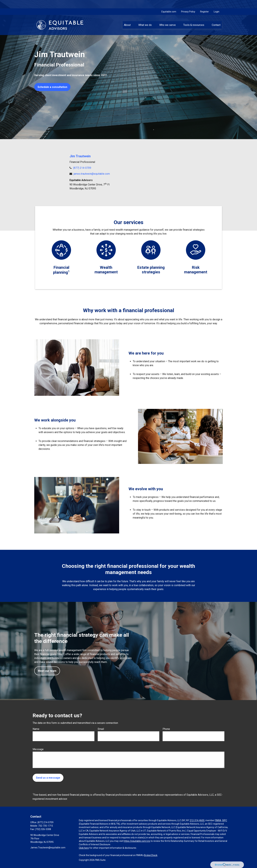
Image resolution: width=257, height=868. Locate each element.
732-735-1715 (46, 826)
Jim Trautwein (80, 156)
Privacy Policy (188, 3)
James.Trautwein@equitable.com (48, 848)
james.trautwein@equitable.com (92, 174)
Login (217, 3)
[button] (127, 17)
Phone (166, 729)
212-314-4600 (197, 820)
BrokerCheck (151, 855)
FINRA (218, 820)
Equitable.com (169, 3)
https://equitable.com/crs (137, 841)
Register (204, 3)
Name (36, 729)
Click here (84, 848)
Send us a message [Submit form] (48, 778)
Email (101, 729)
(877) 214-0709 (82, 168)
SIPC (225, 820)
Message (38, 749)
